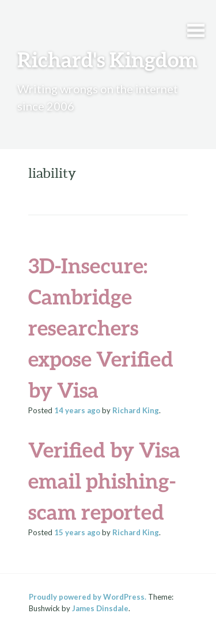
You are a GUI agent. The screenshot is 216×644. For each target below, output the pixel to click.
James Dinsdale (100, 608)
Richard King (136, 410)
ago (77, 410)
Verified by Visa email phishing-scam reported (104, 481)
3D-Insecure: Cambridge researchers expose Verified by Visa (101, 327)
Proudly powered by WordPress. (88, 597)
